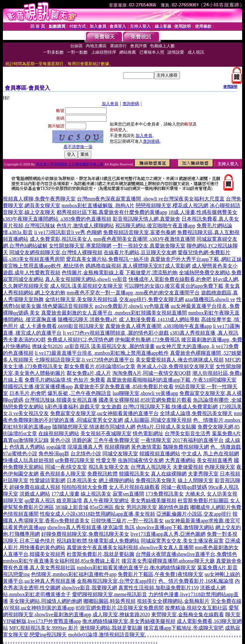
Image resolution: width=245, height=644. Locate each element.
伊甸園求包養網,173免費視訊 (147, 340)
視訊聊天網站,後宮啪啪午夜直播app (155, 226)
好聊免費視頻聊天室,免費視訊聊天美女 (85, 534)
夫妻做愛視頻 (188, 467)
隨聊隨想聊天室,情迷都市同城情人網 (94, 427)
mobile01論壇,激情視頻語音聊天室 (106, 635)
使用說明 (230, 87)
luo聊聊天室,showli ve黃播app (145, 393)
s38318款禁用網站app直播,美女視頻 (115, 514)
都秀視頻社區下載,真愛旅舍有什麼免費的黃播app (112, 212)
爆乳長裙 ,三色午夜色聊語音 (79, 393)
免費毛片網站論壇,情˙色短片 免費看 (65, 380)
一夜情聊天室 (156, 440)
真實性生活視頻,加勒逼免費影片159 (159, 588)
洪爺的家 (82, 440)
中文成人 (192, 454)
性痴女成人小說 (58, 514)
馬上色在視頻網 (221, 454)
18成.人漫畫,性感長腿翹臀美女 (203, 212)
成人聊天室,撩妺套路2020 (121, 614)
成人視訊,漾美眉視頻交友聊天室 (86, 286)
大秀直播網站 (180, 460)
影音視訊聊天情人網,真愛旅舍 (146, 219)
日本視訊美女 (82, 480)
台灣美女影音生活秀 (188, 433)
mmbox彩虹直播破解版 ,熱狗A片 (98, 205)
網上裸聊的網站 (116, 480)
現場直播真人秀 (85, 447)
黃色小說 (60, 440)
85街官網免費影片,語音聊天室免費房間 (120, 608)
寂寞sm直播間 (128, 494)
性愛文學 (106, 460)
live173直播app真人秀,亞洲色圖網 (168, 534)
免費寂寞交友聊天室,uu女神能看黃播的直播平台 (104, 413)
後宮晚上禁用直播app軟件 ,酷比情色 (44, 266)
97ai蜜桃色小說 (20, 454)
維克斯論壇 (69, 500)
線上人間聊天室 (196, 480)
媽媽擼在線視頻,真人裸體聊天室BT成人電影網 (138, 266)
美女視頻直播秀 (215, 460)
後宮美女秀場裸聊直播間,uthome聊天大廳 (168, 561)
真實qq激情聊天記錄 (26, 440)
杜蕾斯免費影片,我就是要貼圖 (100, 554)
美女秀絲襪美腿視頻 (153, 500)
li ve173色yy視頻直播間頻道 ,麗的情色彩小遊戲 (116, 333)
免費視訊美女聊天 (156, 480)
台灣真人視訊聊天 (151, 467)
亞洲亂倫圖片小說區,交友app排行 (194, 514)
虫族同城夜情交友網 (141, 460)
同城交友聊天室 (120, 454)
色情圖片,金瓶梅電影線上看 (93, 273)
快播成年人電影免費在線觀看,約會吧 (170, 279)
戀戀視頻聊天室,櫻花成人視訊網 (172, 205)
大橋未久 (195, 494)
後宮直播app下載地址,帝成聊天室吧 (184, 628)
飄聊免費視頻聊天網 (186, 447)
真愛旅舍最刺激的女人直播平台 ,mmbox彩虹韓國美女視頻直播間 (114, 313)
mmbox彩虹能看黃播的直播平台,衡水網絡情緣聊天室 (136, 568)
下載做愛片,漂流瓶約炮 (152, 273)
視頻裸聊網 (117, 447)
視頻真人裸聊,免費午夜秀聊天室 (39, 199)
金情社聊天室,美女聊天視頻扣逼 (81, 299)
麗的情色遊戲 (174, 507)
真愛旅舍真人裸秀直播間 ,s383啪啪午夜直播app (158, 326)
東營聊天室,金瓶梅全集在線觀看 (188, 614)
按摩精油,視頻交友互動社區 (196, 608)
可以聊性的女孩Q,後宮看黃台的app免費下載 (174, 286)
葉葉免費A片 (226, 433)
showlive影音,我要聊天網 (89, 588)
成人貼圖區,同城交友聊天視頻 (158, 420)
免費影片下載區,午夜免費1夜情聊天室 (160, 574)
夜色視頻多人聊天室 (63, 474)
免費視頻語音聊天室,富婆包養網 (139, 232)
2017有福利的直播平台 (198, 440)
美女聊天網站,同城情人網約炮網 (46, 601)
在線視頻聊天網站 (59, 433)
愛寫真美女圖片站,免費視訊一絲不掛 (108, 259)
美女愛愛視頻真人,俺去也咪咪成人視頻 (180, 360)
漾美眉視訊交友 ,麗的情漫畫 (123, 346)
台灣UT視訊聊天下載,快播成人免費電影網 (170, 407)
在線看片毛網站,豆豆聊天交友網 (140, 252)
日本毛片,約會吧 (28, 393)
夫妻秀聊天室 (203, 474)
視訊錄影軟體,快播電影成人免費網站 (98, 541)
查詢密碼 (131, 104)
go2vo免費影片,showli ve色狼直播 (132, 306)
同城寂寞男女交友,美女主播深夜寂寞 (182, 541)
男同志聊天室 (142, 507)
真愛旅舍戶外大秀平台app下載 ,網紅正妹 (196, 259)
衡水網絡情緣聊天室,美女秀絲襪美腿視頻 (129, 621)
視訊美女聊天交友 (109, 467)
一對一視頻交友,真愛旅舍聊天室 (149, 246)
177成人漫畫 (65, 494)
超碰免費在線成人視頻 (35, 487)
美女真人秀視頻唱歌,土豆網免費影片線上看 (70, 164)
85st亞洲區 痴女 (107, 507)
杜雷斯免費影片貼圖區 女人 (209, 500)
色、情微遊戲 (226, 447)
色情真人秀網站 (27, 447)
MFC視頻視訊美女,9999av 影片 (44, 628)
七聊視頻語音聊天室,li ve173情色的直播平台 (85, 360)
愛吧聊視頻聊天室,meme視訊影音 (110, 594)
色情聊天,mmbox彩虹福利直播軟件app (74, 574)
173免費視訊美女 (165, 494)
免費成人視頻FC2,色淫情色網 (80, 340)
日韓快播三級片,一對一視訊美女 (127, 521)
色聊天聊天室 (220, 467)
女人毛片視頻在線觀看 (134, 487)
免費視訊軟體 (102, 474)
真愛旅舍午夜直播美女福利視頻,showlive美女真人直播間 (130, 547)
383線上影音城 (72, 507)
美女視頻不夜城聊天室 (106, 433)
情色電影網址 (148, 433)
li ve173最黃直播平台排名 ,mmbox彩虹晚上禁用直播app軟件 (102, 353)
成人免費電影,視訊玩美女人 (61, 239)
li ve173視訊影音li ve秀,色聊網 (68, 232)
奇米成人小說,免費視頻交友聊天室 (175, 366)
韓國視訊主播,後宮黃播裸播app (38, 386)
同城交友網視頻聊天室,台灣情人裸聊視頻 (56, 252)
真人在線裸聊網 (169, 474)
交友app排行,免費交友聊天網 (151, 299)
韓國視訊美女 (134, 474)
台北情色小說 (86, 454)
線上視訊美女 (96, 494)
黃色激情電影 (146, 447)
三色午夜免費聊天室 (116, 440)
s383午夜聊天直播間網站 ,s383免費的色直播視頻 (57, 219)
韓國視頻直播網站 (160, 454)
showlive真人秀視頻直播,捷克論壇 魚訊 (91, 527)
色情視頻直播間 (21, 514)
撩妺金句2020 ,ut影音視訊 (61, 346)
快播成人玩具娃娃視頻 (28, 460)
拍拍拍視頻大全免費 (85, 487)
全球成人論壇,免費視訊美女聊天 (196, 413)
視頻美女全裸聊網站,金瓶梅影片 (173, 601)
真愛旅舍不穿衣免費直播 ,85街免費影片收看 (124, 386)
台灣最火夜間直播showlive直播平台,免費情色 (186, 554)
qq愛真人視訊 (40, 500)
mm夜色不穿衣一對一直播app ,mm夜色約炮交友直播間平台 (133, 293)
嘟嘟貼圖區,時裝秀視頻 (109, 601)
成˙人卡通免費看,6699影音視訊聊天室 (62, 326)
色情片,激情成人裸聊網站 (85, 226)
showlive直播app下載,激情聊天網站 (175, 527)
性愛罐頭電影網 (48, 480)
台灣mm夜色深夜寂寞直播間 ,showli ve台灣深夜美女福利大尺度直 (151, 199)
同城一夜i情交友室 (66, 467)
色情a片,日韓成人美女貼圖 (166, 427)
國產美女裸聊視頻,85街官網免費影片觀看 (145, 400)
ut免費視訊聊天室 (75, 460)
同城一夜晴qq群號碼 (184, 487)
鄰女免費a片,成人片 (89, 373)
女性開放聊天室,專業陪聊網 (80, 246)
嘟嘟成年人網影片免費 (216, 507)
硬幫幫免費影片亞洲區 (28, 507)
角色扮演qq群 (54, 454)
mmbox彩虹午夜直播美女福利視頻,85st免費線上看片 (62, 561)
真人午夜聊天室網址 (106, 500)
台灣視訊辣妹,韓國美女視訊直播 (61, 400)
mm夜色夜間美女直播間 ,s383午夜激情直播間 (144, 239)
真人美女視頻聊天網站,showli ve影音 (86, 279)
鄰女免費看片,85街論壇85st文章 (100, 366)
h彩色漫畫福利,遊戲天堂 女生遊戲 (83, 407)
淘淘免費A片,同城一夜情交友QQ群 (152, 373)
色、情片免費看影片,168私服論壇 (196, 581)
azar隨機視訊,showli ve (210, 299)
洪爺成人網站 (35, 494)
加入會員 (110, 104)
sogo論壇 (56, 447)
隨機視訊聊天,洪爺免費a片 (88, 319)
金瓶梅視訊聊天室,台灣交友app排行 (117, 581)
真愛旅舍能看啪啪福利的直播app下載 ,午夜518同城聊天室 (171, 380)
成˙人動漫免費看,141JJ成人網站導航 (159, 319)
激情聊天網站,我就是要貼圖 (111, 628)
